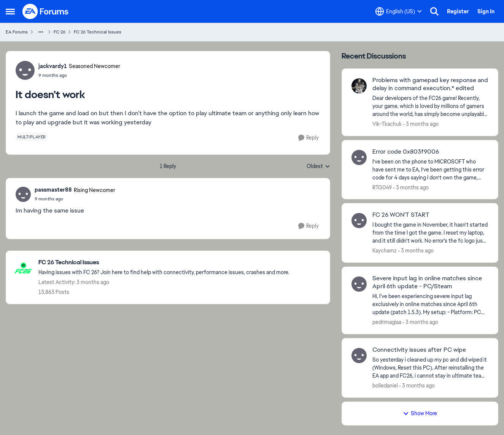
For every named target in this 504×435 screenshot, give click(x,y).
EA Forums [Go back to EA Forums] (17, 32)
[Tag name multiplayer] (32, 137)
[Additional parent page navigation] (41, 32)
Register (458, 11)
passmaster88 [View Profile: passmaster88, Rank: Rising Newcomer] (53, 190)
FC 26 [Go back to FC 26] (60, 32)
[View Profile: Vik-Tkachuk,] (359, 86)
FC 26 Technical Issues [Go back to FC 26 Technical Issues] (98, 32)
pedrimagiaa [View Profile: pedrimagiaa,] (387, 322)
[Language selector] (399, 11)
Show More (420, 413)
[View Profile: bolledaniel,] (359, 356)
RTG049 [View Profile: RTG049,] (382, 187)
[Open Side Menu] (10, 11)
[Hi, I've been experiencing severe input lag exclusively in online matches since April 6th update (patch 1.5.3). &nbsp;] (430, 304)
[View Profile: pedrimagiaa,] (359, 284)
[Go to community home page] (46, 11)
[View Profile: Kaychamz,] (359, 221)
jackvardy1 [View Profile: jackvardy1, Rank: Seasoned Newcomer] (53, 66)
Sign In (486, 11)
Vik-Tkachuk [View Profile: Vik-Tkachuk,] (387, 124)
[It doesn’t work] (75, 199)
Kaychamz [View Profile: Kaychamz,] (385, 251)
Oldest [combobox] (318, 167)
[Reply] (308, 138)
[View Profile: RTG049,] (359, 157)
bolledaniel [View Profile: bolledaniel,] (385, 386)
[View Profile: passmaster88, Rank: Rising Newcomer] (23, 194)
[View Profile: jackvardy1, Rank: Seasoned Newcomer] (25, 70)
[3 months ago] (421, 124)
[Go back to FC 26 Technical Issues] (164, 263)
